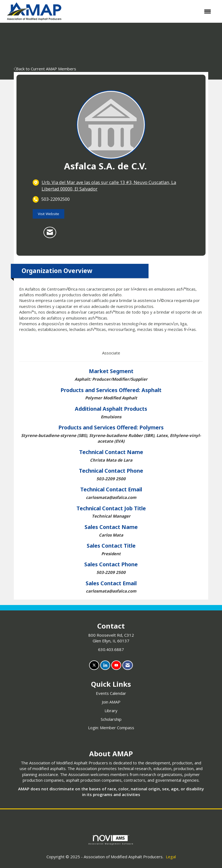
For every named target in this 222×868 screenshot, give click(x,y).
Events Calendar (111, 693)
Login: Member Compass (111, 728)
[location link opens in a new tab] (115, 185)
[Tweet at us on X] (94, 665)
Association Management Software (111, 840)
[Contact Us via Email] (128, 665)
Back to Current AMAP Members (45, 69)
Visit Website (48, 214)
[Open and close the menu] (140, 11)
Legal (171, 857)
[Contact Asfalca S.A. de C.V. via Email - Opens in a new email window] (50, 232)
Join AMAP (111, 702)
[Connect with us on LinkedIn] (105, 665)
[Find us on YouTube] (116, 665)
